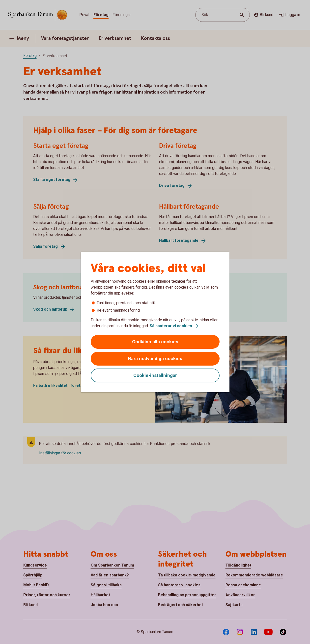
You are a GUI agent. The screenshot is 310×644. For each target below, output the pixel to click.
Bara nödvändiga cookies (155, 359)
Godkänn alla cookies (155, 342)
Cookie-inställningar (155, 375)
